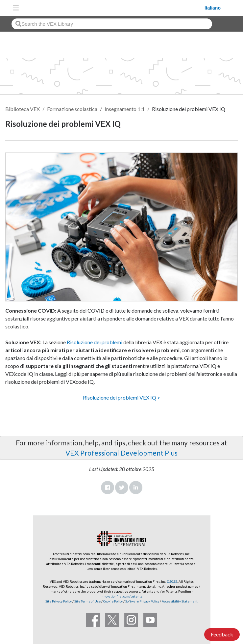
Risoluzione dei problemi (94, 342)
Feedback (222, 634)
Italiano (213, 8)
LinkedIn (136, 488)
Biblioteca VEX (23, 109)
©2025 (172, 581)
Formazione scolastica (72, 109)
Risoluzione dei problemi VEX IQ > (121, 397)
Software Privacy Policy (142, 601)
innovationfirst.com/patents (121, 596)
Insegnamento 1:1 (125, 109)
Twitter (122, 488)
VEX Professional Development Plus (121, 453)
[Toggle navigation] (16, 8)
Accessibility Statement (180, 601)
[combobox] (112, 24)
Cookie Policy (113, 601)
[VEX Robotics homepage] (113, 8)
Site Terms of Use (87, 601)
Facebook (108, 488)
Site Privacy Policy (59, 601)
